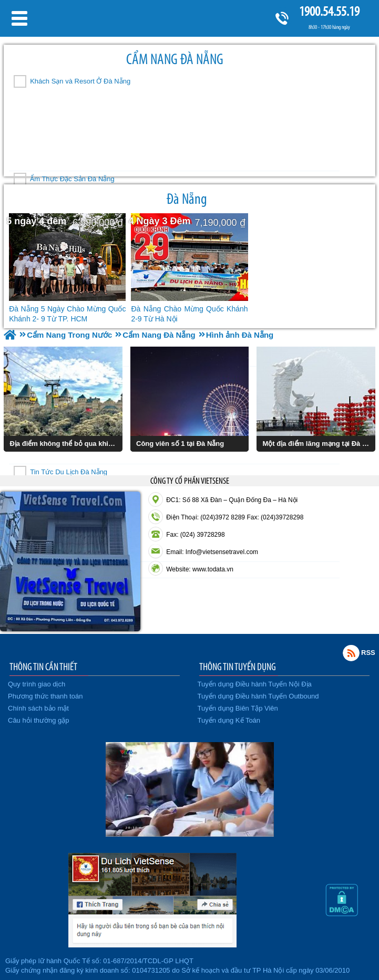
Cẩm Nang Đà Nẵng (175, 59)
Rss (351, 653)
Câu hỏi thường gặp (39, 720)
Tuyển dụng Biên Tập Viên (238, 708)
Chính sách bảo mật (38, 708)
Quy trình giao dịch (37, 684)
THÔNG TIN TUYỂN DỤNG (238, 666)
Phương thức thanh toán (45, 696)
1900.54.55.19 (329, 11)
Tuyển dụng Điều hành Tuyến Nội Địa (255, 684)
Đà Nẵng (187, 199)
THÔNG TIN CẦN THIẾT (43, 666)
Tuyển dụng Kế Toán (229, 720)
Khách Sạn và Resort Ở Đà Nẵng (80, 81)
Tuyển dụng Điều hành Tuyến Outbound (258, 696)
